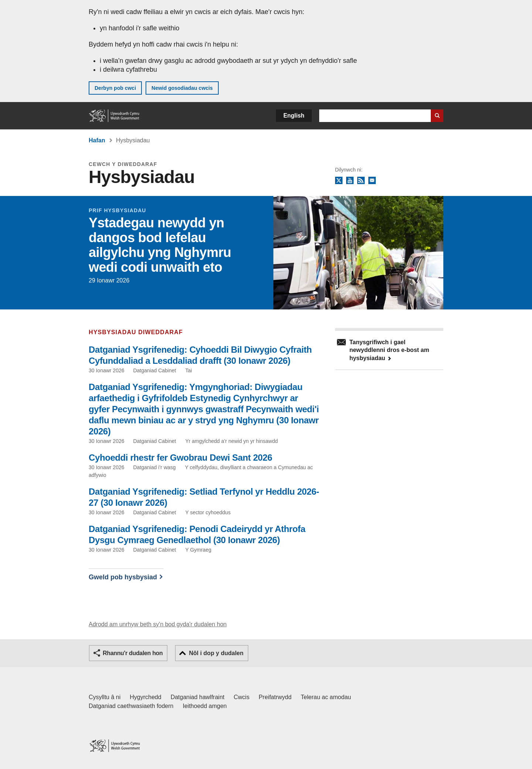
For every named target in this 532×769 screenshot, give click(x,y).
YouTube (350, 181)
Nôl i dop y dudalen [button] (216, 653)
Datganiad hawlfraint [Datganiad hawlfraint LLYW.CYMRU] (198, 697)
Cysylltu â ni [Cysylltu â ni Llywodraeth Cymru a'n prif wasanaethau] (105, 697)
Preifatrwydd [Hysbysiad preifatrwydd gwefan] (275, 697)
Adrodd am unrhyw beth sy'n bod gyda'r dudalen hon (158, 624)
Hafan (97, 140)
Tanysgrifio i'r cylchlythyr (372, 181)
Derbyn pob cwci (115, 88)
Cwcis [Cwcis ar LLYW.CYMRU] (242, 697)
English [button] (294, 116)
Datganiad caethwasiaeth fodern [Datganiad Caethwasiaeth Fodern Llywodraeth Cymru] (131, 706)
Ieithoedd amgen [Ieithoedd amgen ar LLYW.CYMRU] (205, 706)
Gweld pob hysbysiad (123, 577)
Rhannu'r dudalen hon (133, 653)
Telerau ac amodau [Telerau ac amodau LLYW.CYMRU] (326, 697)
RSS (361, 181)
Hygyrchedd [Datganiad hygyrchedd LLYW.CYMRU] (145, 697)
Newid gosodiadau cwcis (182, 88)
